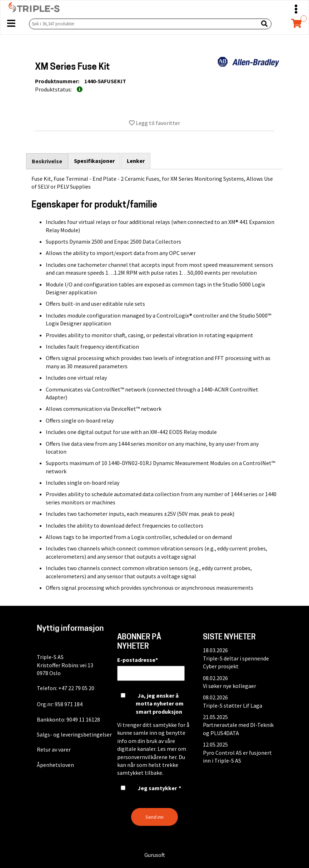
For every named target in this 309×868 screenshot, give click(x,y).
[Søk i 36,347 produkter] (142, 24)
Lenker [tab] (136, 161)
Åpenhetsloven (55, 765)
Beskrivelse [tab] (47, 161)
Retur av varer (54, 749)
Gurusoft (155, 855)
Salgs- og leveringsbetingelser (74, 734)
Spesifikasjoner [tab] (95, 161)
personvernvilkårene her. (147, 757)
